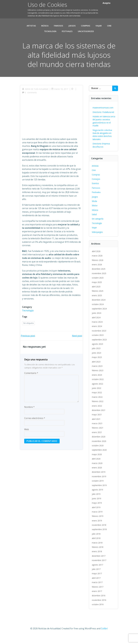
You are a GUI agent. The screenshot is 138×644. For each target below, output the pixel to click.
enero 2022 (97, 414)
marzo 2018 (97, 551)
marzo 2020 (97, 472)
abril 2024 (96, 326)
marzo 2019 (97, 520)
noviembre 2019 (99, 485)
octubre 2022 (98, 388)
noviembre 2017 (99, 569)
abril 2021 (96, 427)
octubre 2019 (98, 489)
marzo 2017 (97, 591)
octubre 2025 (98, 286)
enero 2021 (97, 441)
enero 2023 (97, 383)
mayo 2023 (97, 366)
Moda (95, 210)
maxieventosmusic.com (103, 116)
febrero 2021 (98, 436)
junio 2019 (97, 507)
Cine (109, 25)
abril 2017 (96, 586)
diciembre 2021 (99, 419)
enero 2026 (97, 273)
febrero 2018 (98, 555)
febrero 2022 (98, 410)
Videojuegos (97, 240)
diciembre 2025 (99, 277)
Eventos (96, 192)
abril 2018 (96, 547)
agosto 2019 (98, 498)
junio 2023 (97, 361)
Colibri (104, 637)
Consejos (96, 187)
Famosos (58, 25)
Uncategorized (86, 31)
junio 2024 (97, 321)
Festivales (67, 31)
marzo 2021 (97, 432)
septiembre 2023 (99, 348)
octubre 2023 (98, 344)
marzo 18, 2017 (60, 98)
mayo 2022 (97, 401)
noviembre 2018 (99, 533)
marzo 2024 (97, 330)
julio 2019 (96, 502)
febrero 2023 (98, 379)
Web (27, 438)
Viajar (99, 25)
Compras (86, 25)
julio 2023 (96, 357)
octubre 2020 (98, 454)
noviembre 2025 (99, 282)
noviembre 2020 (99, 450)
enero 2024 (97, 335)
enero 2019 (97, 529)
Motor (95, 214)
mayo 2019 (97, 511)
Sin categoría (98, 227)
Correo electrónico (35, 427)
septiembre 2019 (99, 494)
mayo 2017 (97, 582)
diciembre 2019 (99, 480)
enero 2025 (97, 304)
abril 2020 (96, 467)
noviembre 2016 (99, 608)
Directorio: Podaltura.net (103, 121)
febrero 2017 (98, 595)
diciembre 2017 (99, 564)
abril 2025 (96, 295)
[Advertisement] (51, 126)
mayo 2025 (97, 291)
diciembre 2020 (99, 445)
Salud (94, 223)
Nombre (29, 416)
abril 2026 (96, 260)
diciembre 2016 (99, 604)
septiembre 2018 (99, 538)
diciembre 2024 (99, 308)
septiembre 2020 (99, 458)
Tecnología (50, 31)
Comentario (31, 382)
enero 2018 (97, 560)
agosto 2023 (98, 352)
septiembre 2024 (99, 317)
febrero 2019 (98, 525)
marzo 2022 (97, 405)
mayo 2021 (97, 423)
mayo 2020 (97, 463)
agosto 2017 (98, 573)
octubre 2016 (98, 613)
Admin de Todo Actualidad (35, 98)
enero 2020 (97, 476)
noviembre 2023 (99, 339)
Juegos (72, 25)
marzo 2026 (97, 264)
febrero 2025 (98, 299)
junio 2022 (97, 397)
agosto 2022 (98, 392)
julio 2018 (96, 542)
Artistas (31, 25)
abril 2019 (96, 516)
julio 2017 (96, 578)
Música (45, 25)
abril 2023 (96, 370)
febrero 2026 (98, 269)
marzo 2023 (97, 374)
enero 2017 (97, 600)
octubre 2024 (98, 313)
